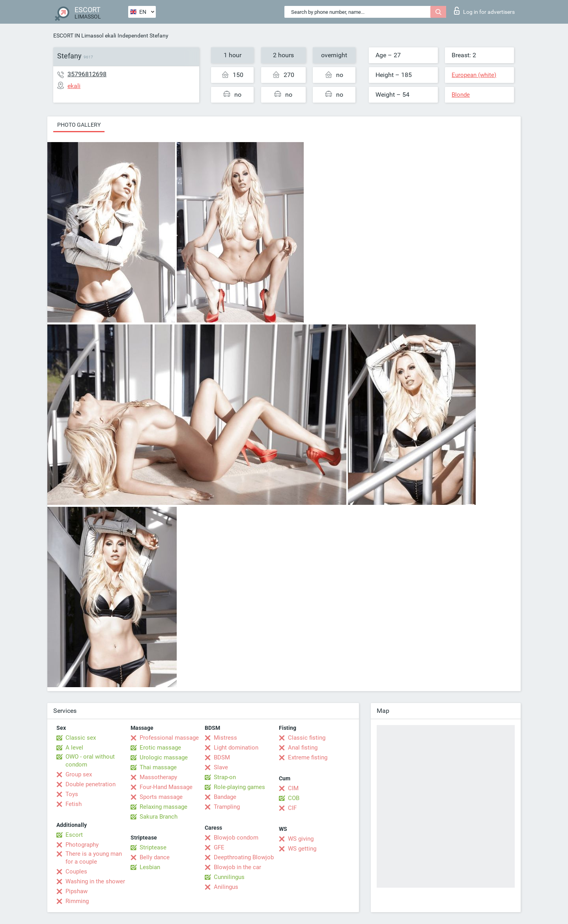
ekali (110, 36)
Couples (76, 872)
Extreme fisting (308, 757)
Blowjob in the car (237, 867)
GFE (219, 847)
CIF (292, 808)
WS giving (301, 839)
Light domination (236, 748)
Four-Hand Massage (166, 787)
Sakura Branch (159, 817)
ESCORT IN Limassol (78, 36)
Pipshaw (77, 891)
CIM (293, 788)
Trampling (227, 807)
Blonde (461, 95)
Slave (221, 767)
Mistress (225, 738)
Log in (484, 11)
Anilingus (226, 887)
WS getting (302, 849)
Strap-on (225, 777)
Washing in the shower (95, 881)
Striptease (153, 847)
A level (74, 748)
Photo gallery (79, 125)
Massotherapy (158, 777)
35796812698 (87, 74)
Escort (74, 835)
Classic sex (81, 738)
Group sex (79, 774)
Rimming (77, 901)
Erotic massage (160, 748)
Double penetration (91, 784)
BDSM (222, 757)
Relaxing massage (163, 807)
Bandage (225, 797)
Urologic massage (164, 757)
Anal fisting (303, 748)
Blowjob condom (236, 838)
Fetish (74, 804)
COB (294, 798)
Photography (82, 845)
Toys (72, 794)
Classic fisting (307, 738)
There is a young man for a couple (94, 858)
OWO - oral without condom (90, 761)
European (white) (474, 75)
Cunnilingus (229, 877)
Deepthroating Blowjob (244, 857)
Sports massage (161, 797)
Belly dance (155, 857)
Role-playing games (239, 787)
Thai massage (158, 767)
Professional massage (169, 738)
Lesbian (150, 867)
